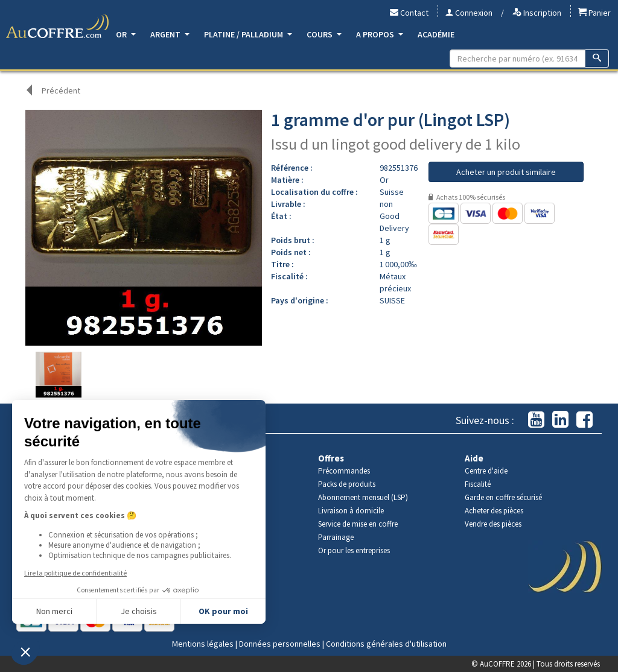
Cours (324, 34)
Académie (436, 34)
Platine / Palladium (248, 34)
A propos (380, 34)
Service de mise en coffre (358, 524)
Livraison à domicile (351, 511)
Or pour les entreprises (354, 550)
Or (126, 34)
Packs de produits (347, 484)
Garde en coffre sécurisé (503, 497)
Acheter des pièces (494, 511)
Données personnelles (280, 644)
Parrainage (336, 537)
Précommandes (344, 471)
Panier (594, 13)
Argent (170, 34)
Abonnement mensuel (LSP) (363, 497)
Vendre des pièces (493, 524)
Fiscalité (478, 484)
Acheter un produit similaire (506, 172)
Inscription (537, 13)
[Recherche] (597, 59)
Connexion (469, 13)
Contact (409, 13)
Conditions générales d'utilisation (386, 644)
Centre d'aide (486, 471)
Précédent (61, 90)
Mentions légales (203, 644)
